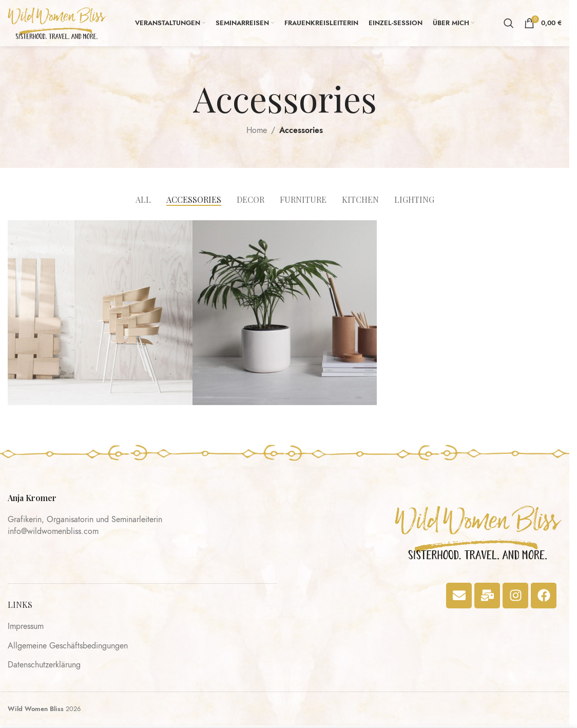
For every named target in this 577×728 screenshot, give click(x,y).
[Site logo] (57, 23)
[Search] (509, 23)
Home (257, 130)
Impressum (26, 627)
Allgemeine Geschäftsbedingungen (68, 646)
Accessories (301, 130)
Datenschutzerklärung (44, 665)
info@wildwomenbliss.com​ (53, 531)
